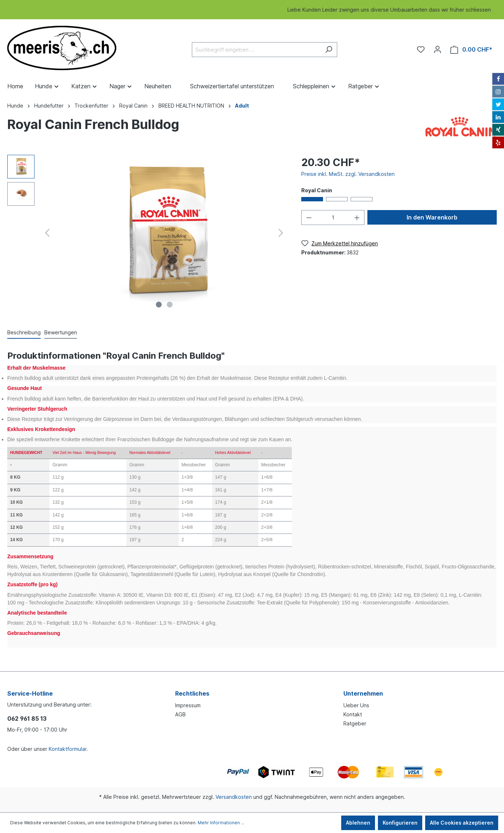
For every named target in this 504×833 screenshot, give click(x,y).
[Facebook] (498, 79)
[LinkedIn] (498, 117)
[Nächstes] (281, 233)
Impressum (188, 705)
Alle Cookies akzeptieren (462, 823)
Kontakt (353, 714)
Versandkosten (234, 797)
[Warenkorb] (471, 50)
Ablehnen (358, 823)
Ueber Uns (356, 705)
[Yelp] (498, 142)
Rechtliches (192, 693)
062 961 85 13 (27, 719)
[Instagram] (498, 92)
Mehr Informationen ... (221, 823)
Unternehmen (363, 693)
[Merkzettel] (421, 49)
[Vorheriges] (47, 233)
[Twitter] (498, 104)
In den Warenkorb (432, 217)
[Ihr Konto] (438, 49)
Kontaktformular (68, 749)
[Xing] (498, 130)
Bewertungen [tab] (61, 332)
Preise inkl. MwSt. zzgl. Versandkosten (348, 174)
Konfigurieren (400, 823)
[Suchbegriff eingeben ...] (256, 50)
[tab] (24, 332)
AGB (180, 714)
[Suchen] (329, 50)
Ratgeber (355, 723)
